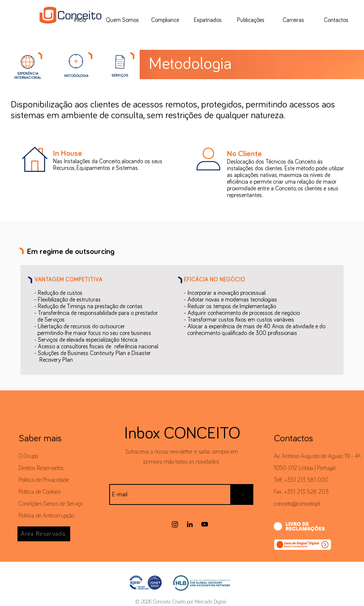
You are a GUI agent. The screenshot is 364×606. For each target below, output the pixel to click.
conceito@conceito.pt (297, 504)
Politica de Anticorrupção (46, 516)
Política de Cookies (40, 492)
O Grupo (28, 456)
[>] (242, 494)
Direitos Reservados (41, 468)
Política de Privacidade (44, 480)
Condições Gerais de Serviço (51, 504)
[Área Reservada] (44, 534)
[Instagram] (175, 524)
